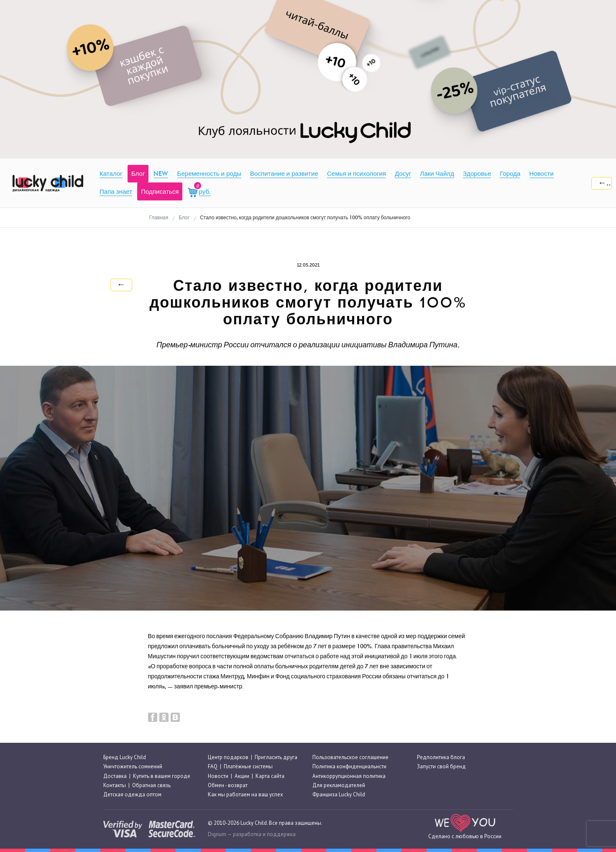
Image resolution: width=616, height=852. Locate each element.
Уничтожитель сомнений (133, 766)
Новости (218, 776)
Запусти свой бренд (441, 766)
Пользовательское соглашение (350, 757)
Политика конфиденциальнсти (349, 766)
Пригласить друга (276, 757)
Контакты (115, 785)
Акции (242, 776)
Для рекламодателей (339, 785)
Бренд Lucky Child (125, 757)
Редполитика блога (441, 757)
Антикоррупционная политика (349, 776)
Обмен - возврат (228, 785)
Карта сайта (270, 776)
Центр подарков (228, 757)
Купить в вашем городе (162, 776)
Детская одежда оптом (132, 794)
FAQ (213, 766)
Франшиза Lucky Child (339, 794)
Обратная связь (151, 785)
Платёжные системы (248, 766)
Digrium (217, 834)
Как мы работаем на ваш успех (245, 794)
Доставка (115, 776)
